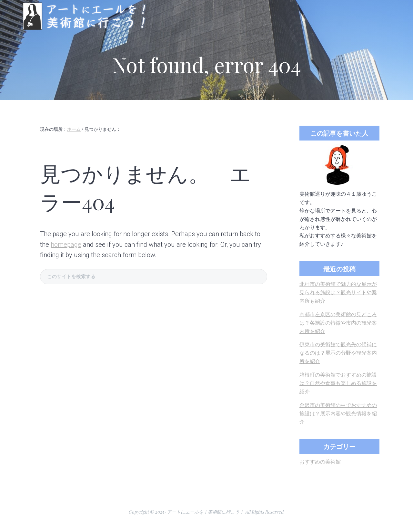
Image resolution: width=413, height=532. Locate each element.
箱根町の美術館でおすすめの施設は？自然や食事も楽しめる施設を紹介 (338, 383)
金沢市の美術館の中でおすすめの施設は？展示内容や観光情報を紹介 (338, 414)
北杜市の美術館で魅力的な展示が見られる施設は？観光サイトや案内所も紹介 (338, 292)
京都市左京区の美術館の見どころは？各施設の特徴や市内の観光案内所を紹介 (338, 323)
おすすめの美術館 (320, 462)
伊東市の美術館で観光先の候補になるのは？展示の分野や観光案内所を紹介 (338, 353)
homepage (66, 245)
